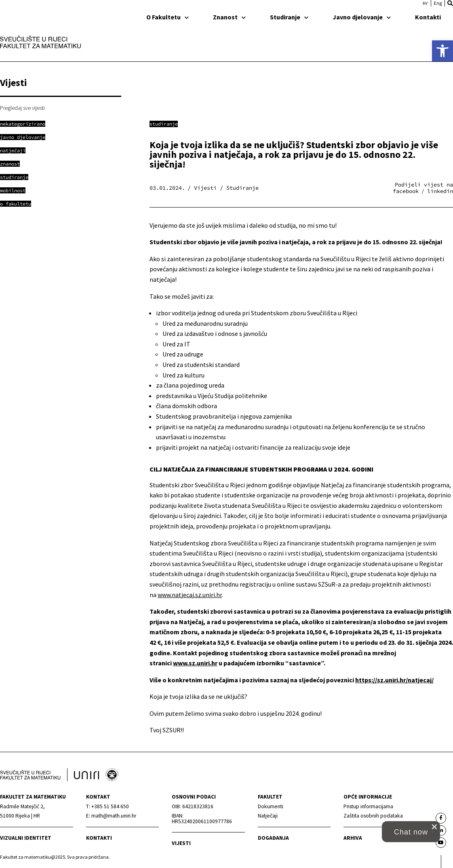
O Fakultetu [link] (168, 17)
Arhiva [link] (353, 838)
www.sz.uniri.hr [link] (195, 663)
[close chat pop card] (434, 827)
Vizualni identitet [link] (26, 838)
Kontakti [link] (428, 17)
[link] (442, 51)
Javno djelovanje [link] (362, 17)
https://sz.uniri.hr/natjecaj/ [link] (394, 680)
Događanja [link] (273, 838)
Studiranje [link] (289, 17)
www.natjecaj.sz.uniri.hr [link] (190, 595)
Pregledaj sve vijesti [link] (22, 108)
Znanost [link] (229, 17)
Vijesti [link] (181, 843)
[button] (450, 3)
